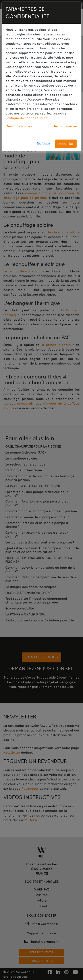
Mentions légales (19, 126)
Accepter (66, 144)
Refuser (44, 144)
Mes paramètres (65, 126)
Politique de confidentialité (27, 118)
